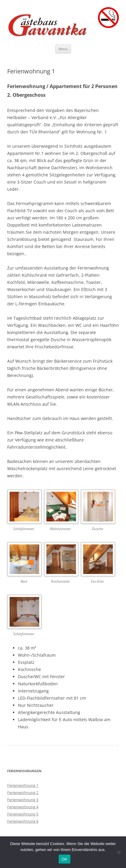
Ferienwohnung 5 (23, 814)
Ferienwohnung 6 (23, 821)
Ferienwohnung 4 (23, 807)
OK (64, 859)
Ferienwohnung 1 (23, 785)
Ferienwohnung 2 (23, 792)
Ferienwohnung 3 (23, 800)
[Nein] (119, 852)
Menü (63, 49)
